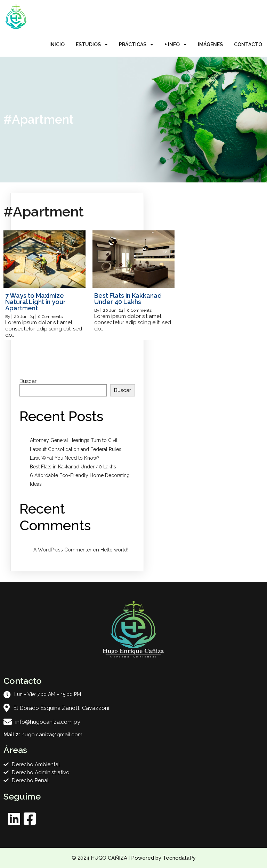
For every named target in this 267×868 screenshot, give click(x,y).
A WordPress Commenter (62, 550)
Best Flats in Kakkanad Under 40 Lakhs (73, 467)
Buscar (28, 381)
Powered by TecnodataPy (163, 858)
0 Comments (50, 317)
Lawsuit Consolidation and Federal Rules (76, 449)
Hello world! (114, 550)
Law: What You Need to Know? (65, 458)
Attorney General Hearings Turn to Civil (74, 440)
